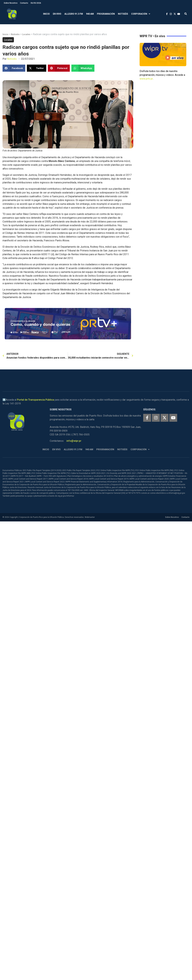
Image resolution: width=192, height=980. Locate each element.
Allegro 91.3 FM (74, 14)
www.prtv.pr (146, 79)
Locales (26, 34)
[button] (186, 14)
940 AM (90, 14)
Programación (106, 14)
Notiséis (123, 14)
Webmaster (90, 517)
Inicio (46, 14)
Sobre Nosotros (11, 3)
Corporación (141, 14)
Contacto (24, 3)
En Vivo (57, 14)
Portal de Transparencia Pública (36, 400)
